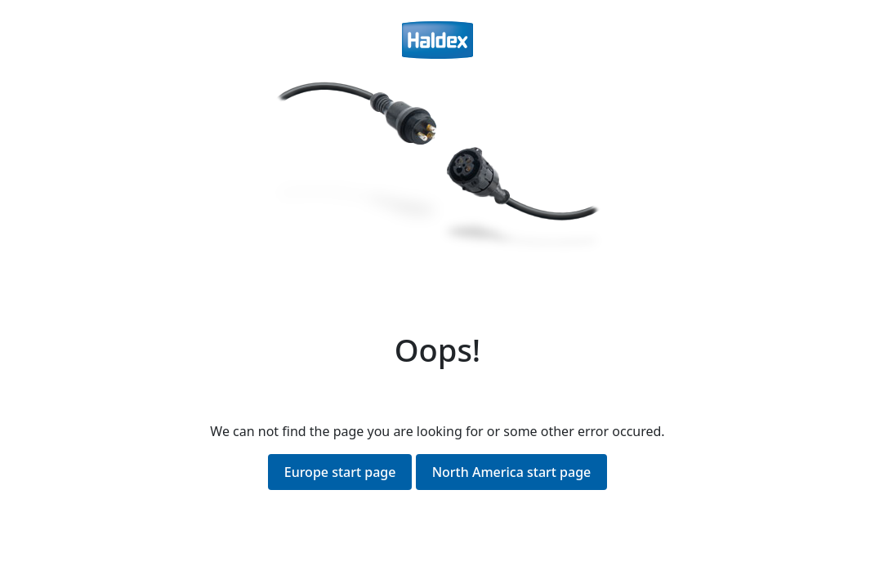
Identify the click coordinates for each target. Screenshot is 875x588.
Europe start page (340, 472)
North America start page (512, 472)
